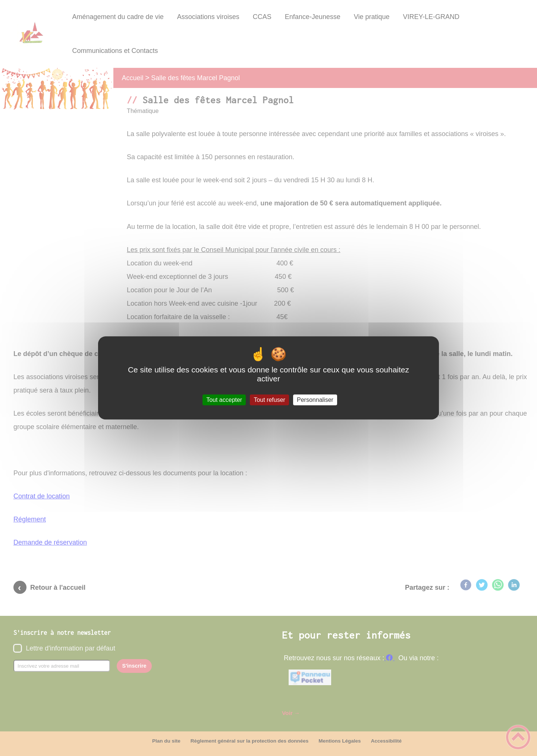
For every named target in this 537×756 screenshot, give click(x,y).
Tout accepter (224, 400)
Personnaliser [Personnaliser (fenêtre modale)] (315, 400)
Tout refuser (269, 400)
